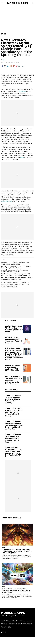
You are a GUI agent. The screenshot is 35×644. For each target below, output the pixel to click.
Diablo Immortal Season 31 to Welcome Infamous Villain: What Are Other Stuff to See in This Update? (17, 551)
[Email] (19, 66)
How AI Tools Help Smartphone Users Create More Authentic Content (14, 340)
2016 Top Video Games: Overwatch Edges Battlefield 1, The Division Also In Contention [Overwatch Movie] (16, 275)
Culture (29, 621)
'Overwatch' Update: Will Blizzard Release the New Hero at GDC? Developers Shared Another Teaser (14, 425)
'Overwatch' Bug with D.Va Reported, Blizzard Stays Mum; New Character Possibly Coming (14, 412)
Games (3, 34)
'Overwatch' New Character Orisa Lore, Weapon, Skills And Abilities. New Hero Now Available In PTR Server (13, 452)
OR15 (22, 157)
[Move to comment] (23, 66)
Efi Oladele (22, 91)
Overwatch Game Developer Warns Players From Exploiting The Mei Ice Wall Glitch (15, 271)
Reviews (15, 621)
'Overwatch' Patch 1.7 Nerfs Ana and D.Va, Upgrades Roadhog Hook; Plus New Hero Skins (16, 267)
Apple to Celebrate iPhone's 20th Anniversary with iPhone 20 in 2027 (13, 368)
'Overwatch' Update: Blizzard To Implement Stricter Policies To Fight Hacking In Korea (15, 263)
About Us (4, 624)
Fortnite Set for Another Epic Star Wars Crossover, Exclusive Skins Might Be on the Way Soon (16, 590)
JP (4, 60)
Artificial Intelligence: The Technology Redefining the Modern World (14, 329)
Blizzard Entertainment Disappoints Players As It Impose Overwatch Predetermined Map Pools (17, 278)
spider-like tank (7, 201)
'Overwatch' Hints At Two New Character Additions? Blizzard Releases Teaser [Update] (13, 399)
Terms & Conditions (25, 624)
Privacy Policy (6, 627)
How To (22, 621)
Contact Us (13, 624)
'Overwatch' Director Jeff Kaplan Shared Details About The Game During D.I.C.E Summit (13, 438)
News (3, 621)
